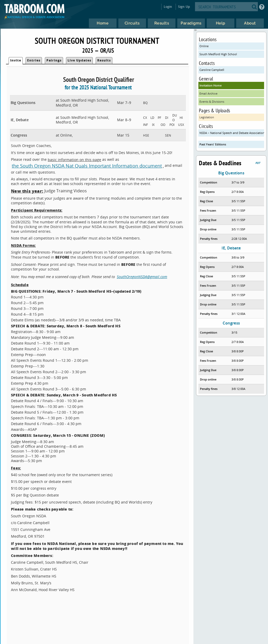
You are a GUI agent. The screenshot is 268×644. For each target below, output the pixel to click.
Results (104, 60)
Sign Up (184, 7)
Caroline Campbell (212, 70)
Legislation (207, 117)
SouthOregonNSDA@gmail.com (142, 277)
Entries (34, 60)
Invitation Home (211, 85)
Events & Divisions (212, 102)
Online (204, 46)
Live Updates (79, 60)
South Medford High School (218, 54)
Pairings (54, 60)
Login (168, 7)
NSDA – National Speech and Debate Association (232, 133)
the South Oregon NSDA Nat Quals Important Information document (87, 166)
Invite (16, 60)
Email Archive (208, 93)
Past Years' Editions (213, 144)
